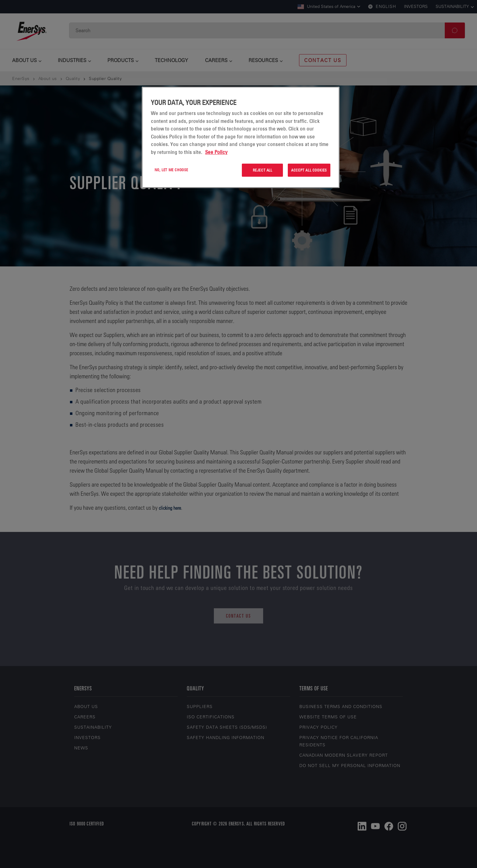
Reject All (263, 170)
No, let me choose (171, 170)
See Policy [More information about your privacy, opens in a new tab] (216, 152)
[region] (241, 137)
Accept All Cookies (309, 170)
